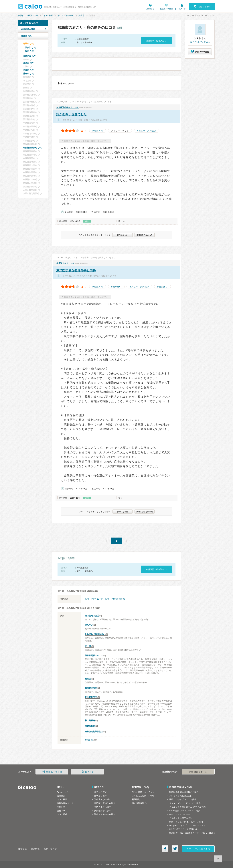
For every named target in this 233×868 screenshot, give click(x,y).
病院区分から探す (103, 811)
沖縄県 (81, 15)
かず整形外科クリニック (68, 107)
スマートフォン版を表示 (198, 849)
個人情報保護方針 (140, 803)
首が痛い (163, 287)
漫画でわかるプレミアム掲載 (183, 799)
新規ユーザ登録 (166, 9)
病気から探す (101, 792)
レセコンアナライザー (180, 814)
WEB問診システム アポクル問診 (184, 811)
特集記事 (61, 807)
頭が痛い (117, 287)
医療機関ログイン (198, 772)
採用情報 (35, 849)
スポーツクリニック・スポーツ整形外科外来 (105, 599)
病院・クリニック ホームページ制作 (186, 822)
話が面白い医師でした (71, 114)
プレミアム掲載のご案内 (181, 796)
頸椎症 (88, 679)
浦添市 (29, 63)
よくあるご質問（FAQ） (143, 796)
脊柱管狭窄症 (91, 697)
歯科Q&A (61, 811)
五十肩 (88, 646)
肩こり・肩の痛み (66, 15)
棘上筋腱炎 (90, 720)
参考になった (123, 235)
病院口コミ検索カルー (28, 15)
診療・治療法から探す (105, 814)
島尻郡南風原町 (33, 148)
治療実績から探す (103, 799)
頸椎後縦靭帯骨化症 (94, 732)
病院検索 (61, 796)
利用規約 (136, 799)
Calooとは (150, 9)
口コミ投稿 (62, 814)
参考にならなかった (145, 235)
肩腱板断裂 (90, 726)
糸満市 (29, 70)
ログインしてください (200, 42)
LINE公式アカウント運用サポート (185, 829)
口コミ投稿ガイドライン (143, 792)
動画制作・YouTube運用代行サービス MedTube (192, 833)
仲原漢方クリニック (66, 263)
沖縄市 (29, 74)
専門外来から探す (103, 807)
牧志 (30, 51)
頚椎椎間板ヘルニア (94, 655)
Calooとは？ (63, 792)
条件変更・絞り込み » (156, 41)
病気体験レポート (65, 803)
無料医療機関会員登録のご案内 (184, 792)
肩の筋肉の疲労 (92, 616)
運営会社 (22, 849)
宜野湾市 (30, 56)
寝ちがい (89, 625)
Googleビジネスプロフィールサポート (187, 825)
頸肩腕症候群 (91, 688)
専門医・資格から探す (105, 803)
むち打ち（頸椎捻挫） (95, 634)
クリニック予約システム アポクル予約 (187, 807)
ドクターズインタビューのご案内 (185, 803)
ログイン (182, 9)
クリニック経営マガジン (181, 818)
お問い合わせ (50, 849)
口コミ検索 (48, 15)
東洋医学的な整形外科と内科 (76, 270)
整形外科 (98, 131)
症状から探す (101, 796)
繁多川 (31, 47)
